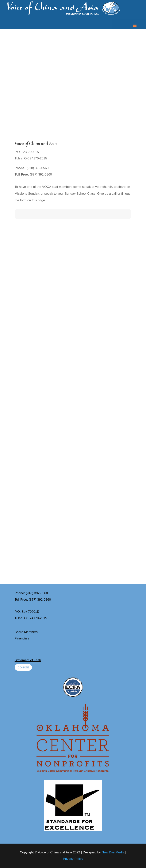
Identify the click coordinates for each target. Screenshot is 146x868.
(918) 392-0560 (37, 593)
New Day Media (113, 852)
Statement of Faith (28, 660)
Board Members (26, 632)
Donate (23, 667)
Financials (22, 638)
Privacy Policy (73, 859)
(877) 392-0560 (40, 600)
